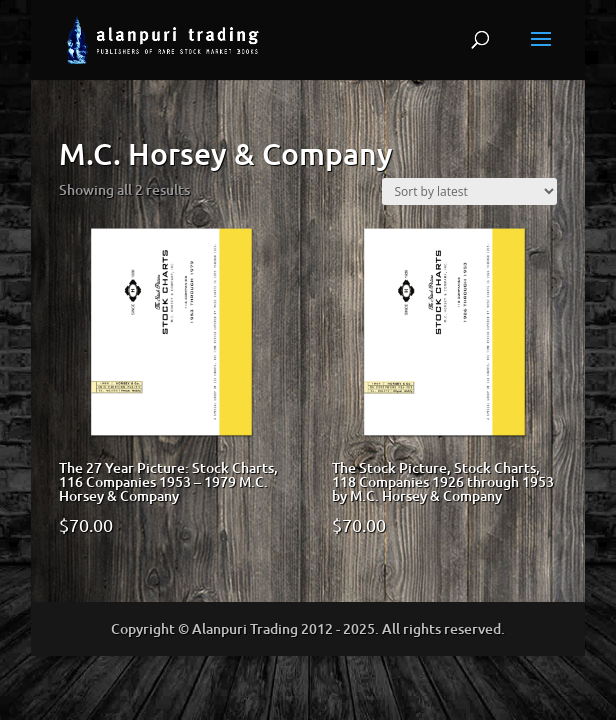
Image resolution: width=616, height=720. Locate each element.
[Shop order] (469, 191)
